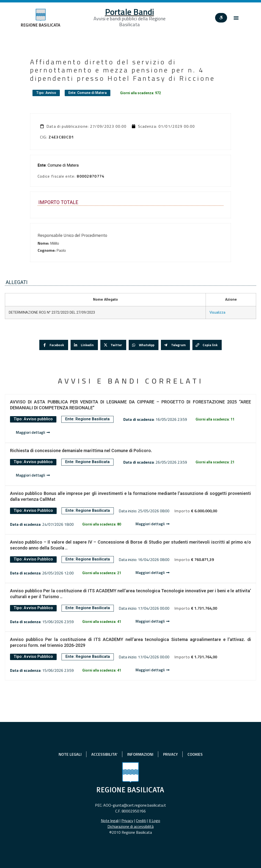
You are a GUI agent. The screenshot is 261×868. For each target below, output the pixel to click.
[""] (222, 18)
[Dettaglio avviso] (33, 433)
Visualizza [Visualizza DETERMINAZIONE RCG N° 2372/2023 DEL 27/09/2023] (217, 313)
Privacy (127, 821)
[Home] (41, 18)
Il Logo (155, 821)
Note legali (110, 821)
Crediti (141, 821)
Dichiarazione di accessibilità (130, 826)
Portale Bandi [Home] (130, 12)
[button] (236, 18)
